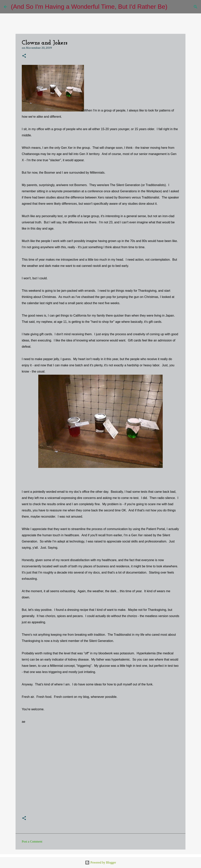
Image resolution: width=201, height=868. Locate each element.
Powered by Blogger (100, 862)
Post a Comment (32, 841)
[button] (24, 56)
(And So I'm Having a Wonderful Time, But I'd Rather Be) (89, 7)
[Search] (173, 7)
